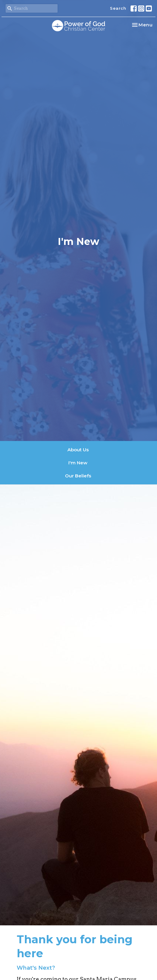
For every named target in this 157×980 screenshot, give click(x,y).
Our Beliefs (78, 476)
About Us (78, 450)
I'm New (78, 463)
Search (118, 8)
